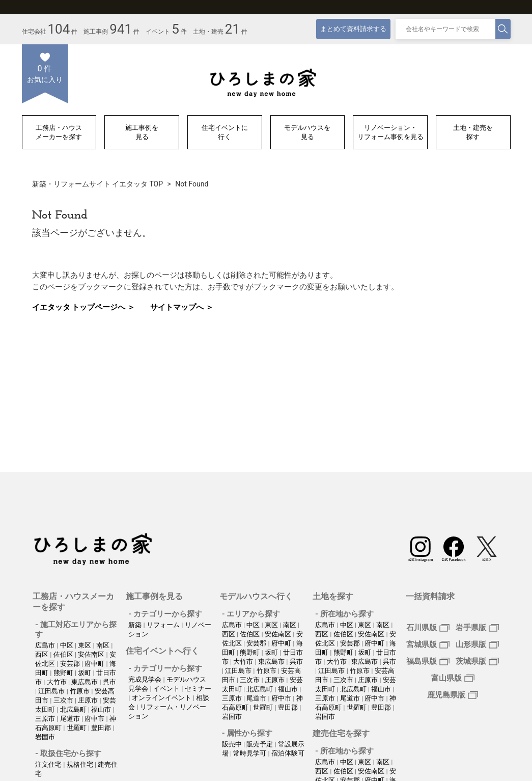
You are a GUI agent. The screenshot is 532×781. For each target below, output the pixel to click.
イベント (167, 689)
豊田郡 (102, 728)
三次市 (64, 700)
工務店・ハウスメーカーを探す (59, 132)
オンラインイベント (162, 698)
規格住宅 (81, 764)
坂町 (85, 673)
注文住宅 (49, 764)
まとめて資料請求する (353, 29)
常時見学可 (250, 753)
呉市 (109, 682)
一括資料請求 (430, 596)
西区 (43, 654)
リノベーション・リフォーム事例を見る (390, 132)
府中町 (95, 664)
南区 (104, 645)
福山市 (102, 709)
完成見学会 (146, 679)
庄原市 (89, 700)
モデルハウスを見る (307, 132)
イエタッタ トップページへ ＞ (83, 307)
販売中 (233, 744)
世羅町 (77, 728)
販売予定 (260, 744)
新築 (136, 625)
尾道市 (71, 719)
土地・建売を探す (473, 132)
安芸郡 (71, 664)
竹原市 (80, 691)
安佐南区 (92, 654)
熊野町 (64, 673)
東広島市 (85, 682)
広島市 (46, 645)
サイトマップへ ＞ (182, 307)
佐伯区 (64, 654)
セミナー (198, 689)
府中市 (95, 719)
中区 (67, 645)
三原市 (46, 719)
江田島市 (52, 691)
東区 (85, 645)
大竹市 (58, 682)
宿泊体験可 (288, 753)
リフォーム (164, 625)
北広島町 (74, 709)
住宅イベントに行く (225, 132)
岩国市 (45, 737)
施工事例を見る (142, 132)
